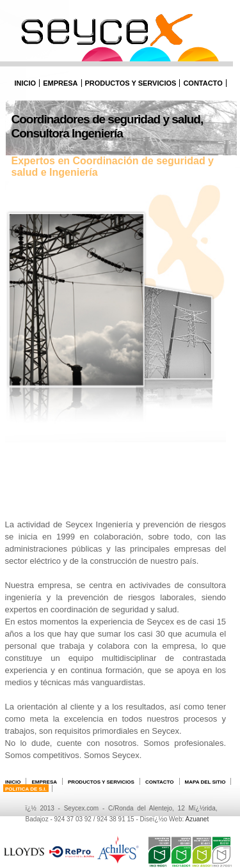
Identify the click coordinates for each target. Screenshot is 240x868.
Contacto (203, 83)
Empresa (60, 83)
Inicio (26, 83)
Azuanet (197, 819)
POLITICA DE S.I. (26, 789)
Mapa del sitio (205, 782)
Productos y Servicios (131, 83)
